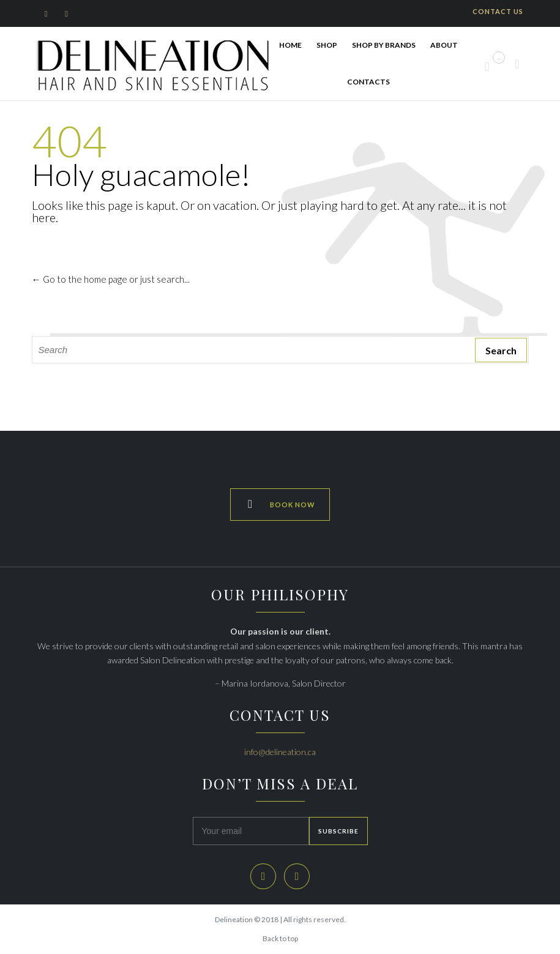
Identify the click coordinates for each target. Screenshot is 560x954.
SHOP (327, 45)
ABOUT (444, 45)
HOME (290, 45)
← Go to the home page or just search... (111, 279)
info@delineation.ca (280, 752)
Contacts (368, 82)
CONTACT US (498, 11)
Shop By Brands (384, 45)
